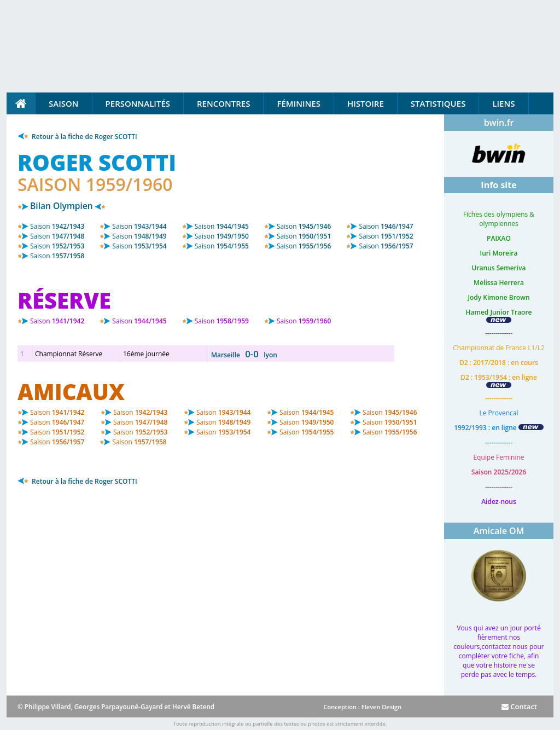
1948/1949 (139, 236)
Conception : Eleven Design (362, 707)
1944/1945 (222, 226)
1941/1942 (57, 321)
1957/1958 (57, 256)
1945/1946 (304, 226)
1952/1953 (57, 246)
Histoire (366, 103)
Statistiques (438, 103)
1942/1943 (57, 226)
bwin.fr (499, 123)
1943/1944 (139, 226)
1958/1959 (222, 321)
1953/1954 (139, 246)
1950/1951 (304, 236)
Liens (503, 103)
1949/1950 (222, 236)
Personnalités (138, 103)
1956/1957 (386, 246)
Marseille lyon (244, 355)
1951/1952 (386, 236)
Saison (64, 103)
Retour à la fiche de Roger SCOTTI (77, 137)
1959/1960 (304, 321)
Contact (519, 706)
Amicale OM (499, 531)
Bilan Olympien (62, 206)
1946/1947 (386, 226)
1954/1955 (222, 246)
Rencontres (223, 103)
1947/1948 (57, 236)
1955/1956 (304, 246)
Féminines (298, 103)
